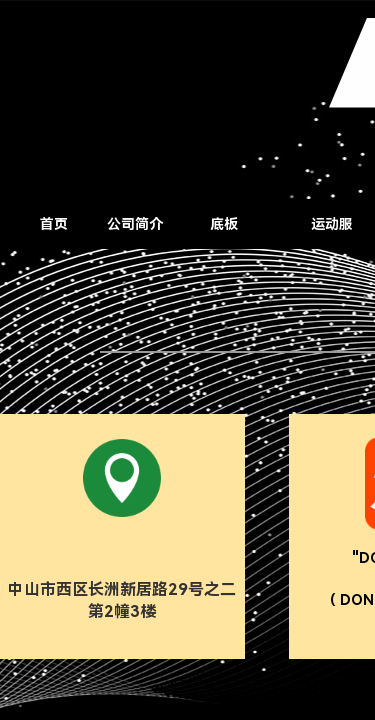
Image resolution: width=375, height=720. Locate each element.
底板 (224, 224)
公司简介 (135, 224)
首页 (54, 224)
